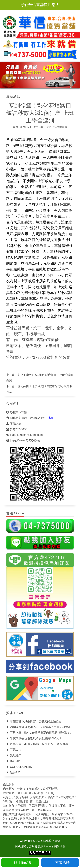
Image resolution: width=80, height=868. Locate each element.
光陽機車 (14, 755)
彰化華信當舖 (60, 127)
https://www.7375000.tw (23, 440)
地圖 (51, 418)
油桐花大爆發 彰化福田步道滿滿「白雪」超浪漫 (38, 727)
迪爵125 (13, 772)
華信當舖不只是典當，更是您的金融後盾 (34, 721)
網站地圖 (60, 846)
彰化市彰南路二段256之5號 (26, 418)
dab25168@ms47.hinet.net (25, 435)
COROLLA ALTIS (19, 767)
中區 (49, 846)
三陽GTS (14, 750)
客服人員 (14, 423)
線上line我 (20, 863)
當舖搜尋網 (36, 846)
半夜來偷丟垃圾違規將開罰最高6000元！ (34, 738)
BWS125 (14, 761)
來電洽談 (60, 863)
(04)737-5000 (17, 429)
